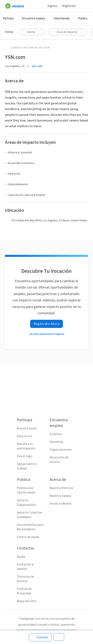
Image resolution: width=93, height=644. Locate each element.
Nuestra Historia (61, 488)
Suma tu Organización (26, 502)
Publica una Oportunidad (26, 490)
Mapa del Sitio (27, 601)
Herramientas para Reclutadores (30, 527)
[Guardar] (40, 637)
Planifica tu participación (26, 446)
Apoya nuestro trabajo (27, 466)
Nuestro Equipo (60, 496)
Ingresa (52, 6)
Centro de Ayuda (28, 537)
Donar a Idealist (61, 504)
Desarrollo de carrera (59, 460)
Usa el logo (25, 456)
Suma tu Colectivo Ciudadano (29, 515)
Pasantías (56, 442)
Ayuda (21, 557)
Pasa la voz (24, 436)
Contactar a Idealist (25, 567)
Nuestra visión (27, 428)
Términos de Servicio (26, 579)
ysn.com (37, 66)
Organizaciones (61, 450)
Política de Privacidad (24, 591)
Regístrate (69, 6)
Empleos (56, 434)
